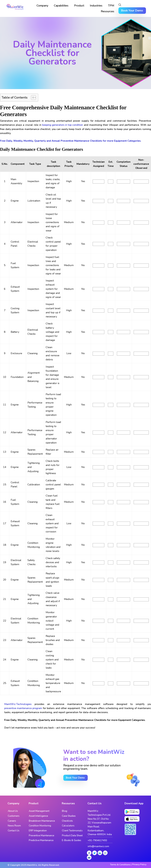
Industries (96, 6)
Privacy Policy (139, 864)
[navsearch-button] (120, 5)
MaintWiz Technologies (18, 704)
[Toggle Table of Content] (32, 98)
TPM (111, 6)
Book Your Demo (132, 10)
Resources (108, 11)
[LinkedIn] (100, 853)
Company (42, 6)
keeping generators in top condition (63, 125)
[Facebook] (89, 853)
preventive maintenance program (23, 708)
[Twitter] (95, 853)
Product (79, 6)
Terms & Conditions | (121, 865)
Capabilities (61, 6)
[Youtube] (89, 858)
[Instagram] (105, 853)
